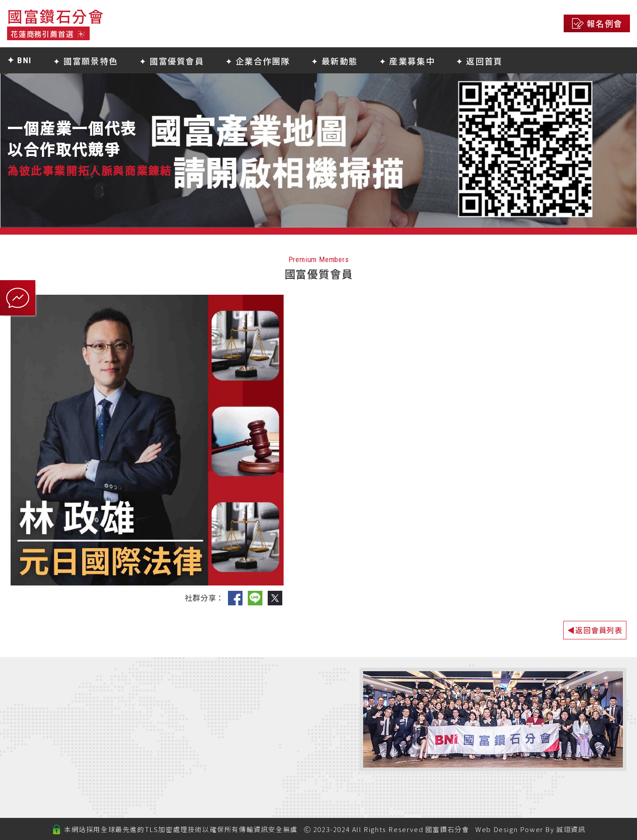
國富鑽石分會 (447, 829)
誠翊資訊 (571, 829)
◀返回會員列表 (595, 630)
